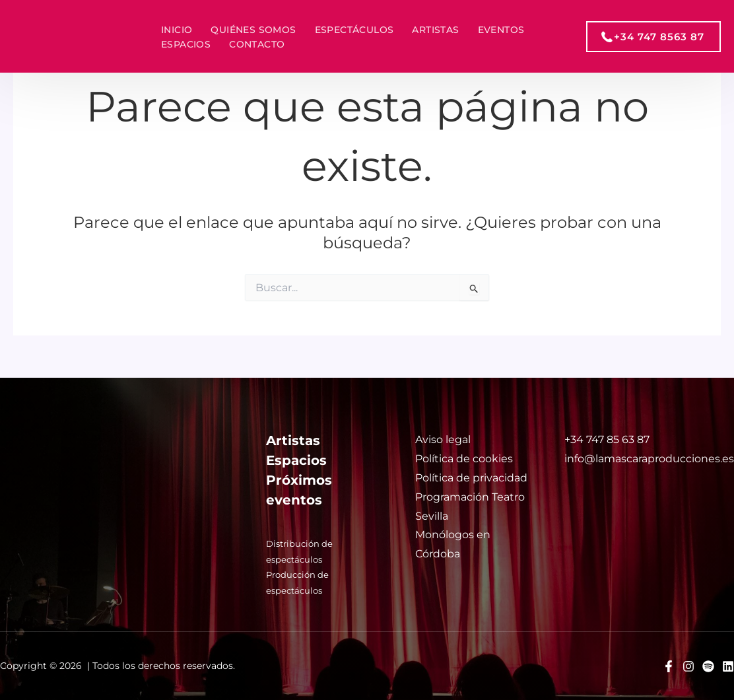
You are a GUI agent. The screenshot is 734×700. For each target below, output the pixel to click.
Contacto (257, 44)
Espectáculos (354, 30)
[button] (653, 37)
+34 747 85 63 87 (607, 439)
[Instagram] (688, 666)
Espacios (186, 44)
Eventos (501, 30)
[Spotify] (708, 666)
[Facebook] (669, 666)
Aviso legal (443, 439)
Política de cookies (464, 459)
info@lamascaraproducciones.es (649, 459)
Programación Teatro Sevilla (470, 507)
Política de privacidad (471, 478)
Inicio (177, 30)
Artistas (435, 30)
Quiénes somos (253, 30)
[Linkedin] (728, 666)
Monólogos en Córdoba (453, 544)
